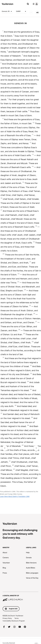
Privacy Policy (7, 618)
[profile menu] (35, 4)
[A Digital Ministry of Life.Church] (20, 597)
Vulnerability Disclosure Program (14, 621)
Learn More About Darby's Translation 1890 (15, 496)
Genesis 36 (7, 11)
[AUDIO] (31, 12)
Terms (17, 618)
